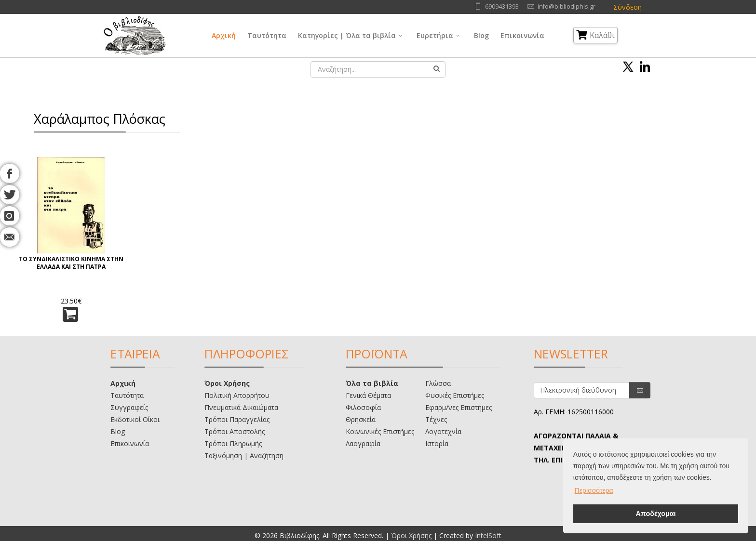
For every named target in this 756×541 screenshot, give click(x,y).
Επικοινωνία (522, 35)
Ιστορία (437, 443)
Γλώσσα (438, 383)
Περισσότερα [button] (594, 490)
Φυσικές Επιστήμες (455, 395)
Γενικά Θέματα (368, 395)
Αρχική (224, 35)
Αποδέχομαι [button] (655, 514)
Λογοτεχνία (443, 431)
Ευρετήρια (435, 35)
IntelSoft (488, 535)
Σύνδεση (628, 7)
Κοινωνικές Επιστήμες (380, 431)
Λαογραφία (363, 443)
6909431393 (502, 7)
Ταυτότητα (267, 35)
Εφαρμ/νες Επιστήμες (459, 407)
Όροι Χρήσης (227, 383)
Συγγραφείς (129, 407)
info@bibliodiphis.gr (567, 7)
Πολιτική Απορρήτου (237, 395)
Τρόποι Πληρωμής (233, 443)
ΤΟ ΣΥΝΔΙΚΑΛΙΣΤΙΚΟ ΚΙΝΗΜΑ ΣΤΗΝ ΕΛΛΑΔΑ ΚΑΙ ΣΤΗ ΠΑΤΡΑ (71, 263)
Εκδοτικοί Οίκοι (135, 419)
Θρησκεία (361, 419)
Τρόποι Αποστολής (235, 431)
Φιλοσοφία (363, 407)
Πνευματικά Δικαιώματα (241, 407)
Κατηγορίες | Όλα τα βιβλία (347, 35)
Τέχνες (436, 419)
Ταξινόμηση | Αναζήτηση (244, 455)
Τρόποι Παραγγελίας (237, 419)
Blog (481, 35)
